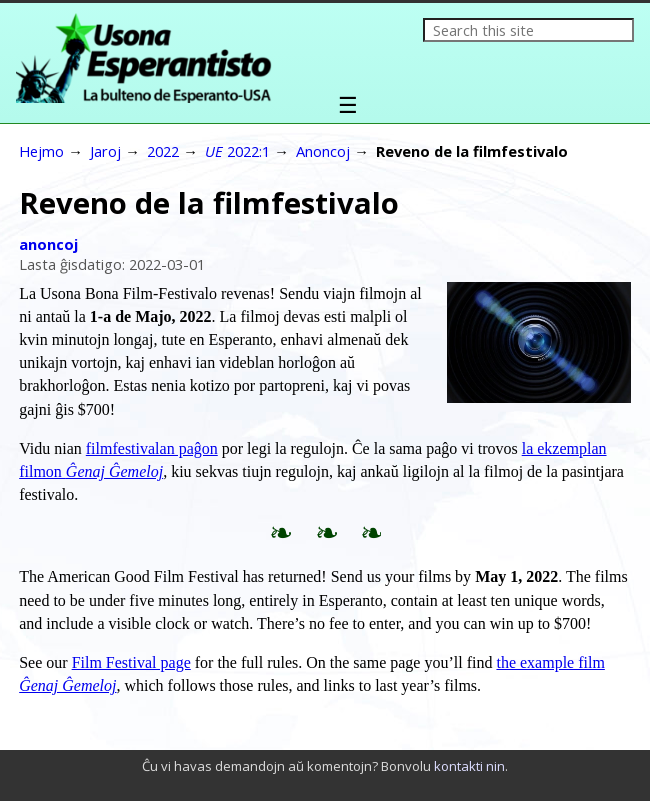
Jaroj (105, 151)
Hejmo (41, 151)
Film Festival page (131, 662)
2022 (163, 151)
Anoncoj (323, 151)
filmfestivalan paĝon (152, 448)
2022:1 (237, 151)
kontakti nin (469, 766)
